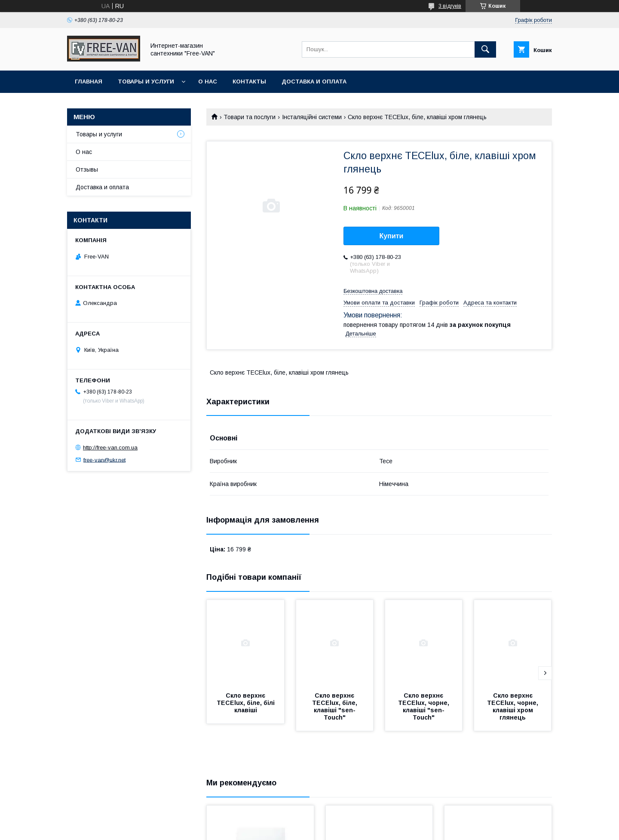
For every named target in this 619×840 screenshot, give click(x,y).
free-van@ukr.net (104, 460)
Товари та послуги (250, 117)
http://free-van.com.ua (110, 448)
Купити (392, 236)
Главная (89, 82)
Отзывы (87, 169)
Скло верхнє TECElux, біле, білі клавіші (247, 703)
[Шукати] (485, 49)
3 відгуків (450, 6)
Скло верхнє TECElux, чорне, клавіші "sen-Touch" (424, 706)
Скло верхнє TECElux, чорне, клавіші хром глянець (513, 706)
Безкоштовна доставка (373, 291)
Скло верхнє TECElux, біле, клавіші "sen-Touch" (336, 706)
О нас (208, 82)
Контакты (249, 82)
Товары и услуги (146, 82)
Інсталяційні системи (312, 117)
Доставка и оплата (314, 82)
